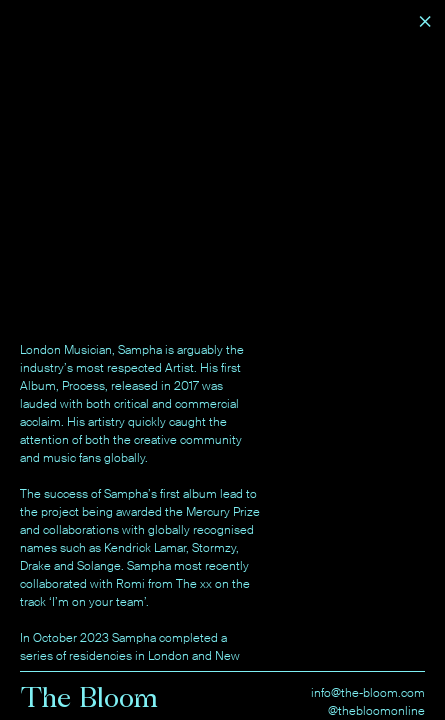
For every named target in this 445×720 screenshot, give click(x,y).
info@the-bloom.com (368, 693)
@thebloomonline (376, 711)
